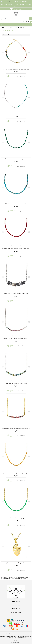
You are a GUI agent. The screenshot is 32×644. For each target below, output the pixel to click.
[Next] (29, 53)
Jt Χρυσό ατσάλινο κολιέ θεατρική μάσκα (16, 563)
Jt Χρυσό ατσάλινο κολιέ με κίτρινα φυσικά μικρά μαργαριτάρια (16, 473)
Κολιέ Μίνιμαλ (21, 28)
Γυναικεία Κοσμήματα (9, 28)
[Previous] (3, 53)
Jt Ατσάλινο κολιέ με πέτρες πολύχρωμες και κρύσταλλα (16, 69)
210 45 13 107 (17, 9)
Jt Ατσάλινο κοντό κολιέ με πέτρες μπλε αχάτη (16, 204)
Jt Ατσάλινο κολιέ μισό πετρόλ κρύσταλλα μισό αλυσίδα (16, 114)
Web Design (15, 640)
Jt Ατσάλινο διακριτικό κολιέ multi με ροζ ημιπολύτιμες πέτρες (16, 338)
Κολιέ (16, 28)
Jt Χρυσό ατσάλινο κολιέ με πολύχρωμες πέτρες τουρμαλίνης (16, 428)
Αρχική (2, 28)
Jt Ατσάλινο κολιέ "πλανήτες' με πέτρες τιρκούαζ (16, 383)
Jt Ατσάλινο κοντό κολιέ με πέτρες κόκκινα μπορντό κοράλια (16, 249)
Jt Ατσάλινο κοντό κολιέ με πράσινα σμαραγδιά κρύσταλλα (16, 159)
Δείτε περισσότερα (21, 76)
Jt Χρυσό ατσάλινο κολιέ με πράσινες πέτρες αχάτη (16, 518)
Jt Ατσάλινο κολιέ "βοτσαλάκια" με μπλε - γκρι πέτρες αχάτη (16, 294)
